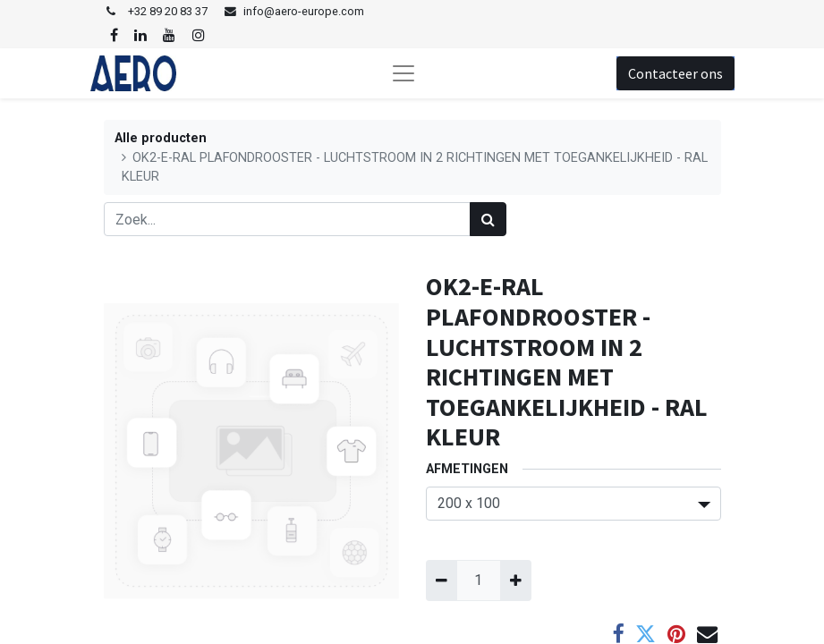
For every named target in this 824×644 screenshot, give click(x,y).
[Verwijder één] (442, 580)
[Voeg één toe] (516, 580)
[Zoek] (488, 219)
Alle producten (161, 138)
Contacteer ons (675, 73)
